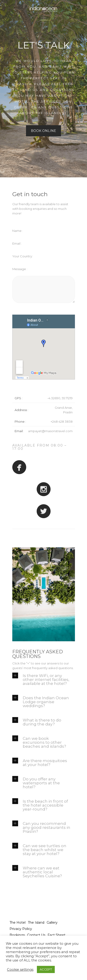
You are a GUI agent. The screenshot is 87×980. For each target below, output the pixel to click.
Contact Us (36, 935)
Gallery (52, 923)
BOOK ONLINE (43, 131)
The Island (36, 923)
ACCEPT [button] (46, 969)
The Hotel (18, 923)
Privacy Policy (21, 929)
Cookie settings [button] (20, 970)
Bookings (17, 935)
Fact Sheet (56, 935)
